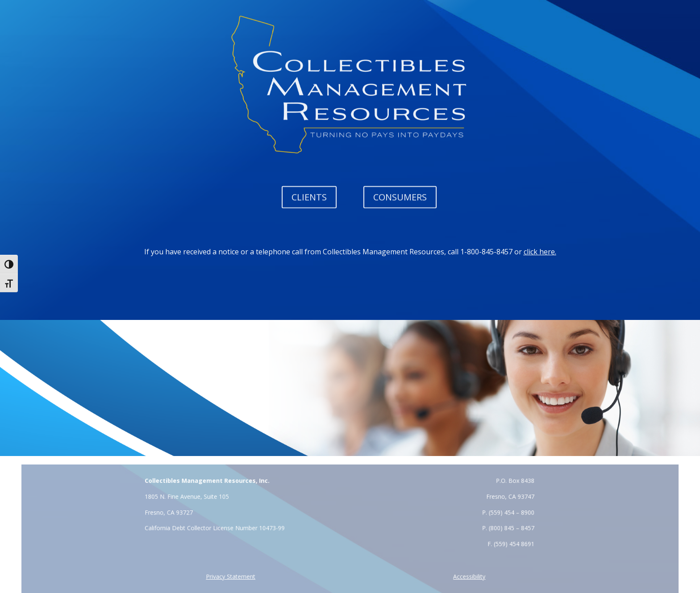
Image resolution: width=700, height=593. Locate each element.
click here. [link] (540, 252)
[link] (233, 577)
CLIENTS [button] (309, 197)
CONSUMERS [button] (400, 197)
